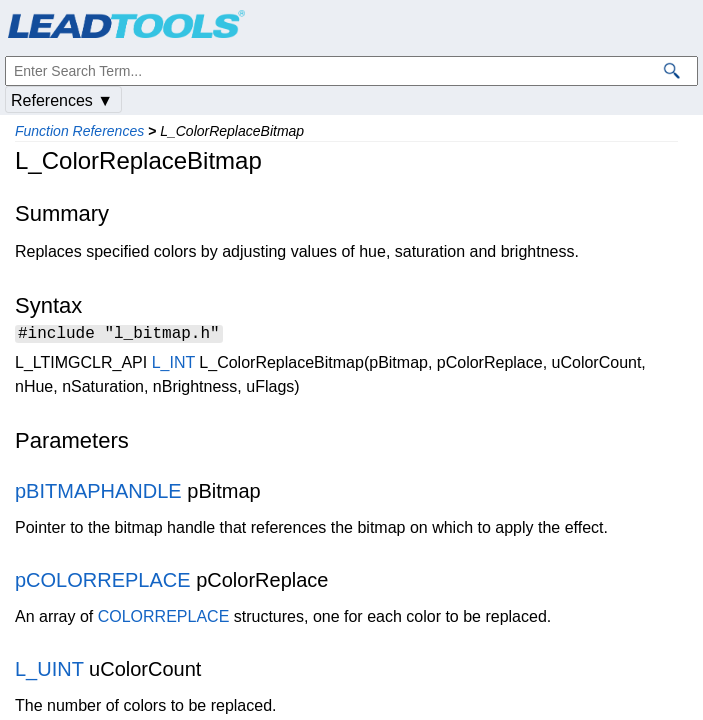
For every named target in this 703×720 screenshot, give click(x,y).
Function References (79, 131)
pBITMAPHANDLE (98, 494)
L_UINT (49, 672)
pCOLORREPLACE (103, 583)
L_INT (173, 365)
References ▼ (62, 100)
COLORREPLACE (164, 619)
